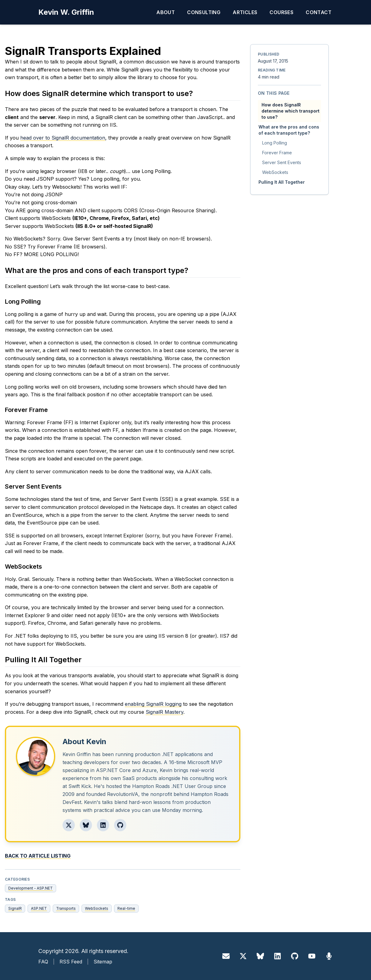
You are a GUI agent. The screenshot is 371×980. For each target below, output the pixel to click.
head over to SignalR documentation (63, 138)
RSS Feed (71, 962)
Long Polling (275, 143)
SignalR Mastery (164, 712)
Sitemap (103, 962)
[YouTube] (312, 956)
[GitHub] (295, 956)
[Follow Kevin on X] (69, 825)
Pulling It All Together (282, 182)
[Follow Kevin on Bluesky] (86, 825)
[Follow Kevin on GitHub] (120, 825)
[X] (243, 956)
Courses (281, 12)
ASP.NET (39, 908)
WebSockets (97, 908)
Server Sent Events (282, 162)
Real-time (126, 908)
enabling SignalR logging (153, 704)
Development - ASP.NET (31, 888)
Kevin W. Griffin (66, 12)
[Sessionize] (329, 956)
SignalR (15, 908)
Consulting (204, 12)
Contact (319, 12)
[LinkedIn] (277, 956)
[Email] (226, 956)
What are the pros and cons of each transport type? (289, 130)
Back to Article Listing (38, 856)
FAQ (43, 962)
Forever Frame (277, 153)
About (166, 12)
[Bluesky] (260, 956)
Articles (245, 12)
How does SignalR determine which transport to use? (291, 111)
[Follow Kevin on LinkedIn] (103, 825)
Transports (66, 908)
